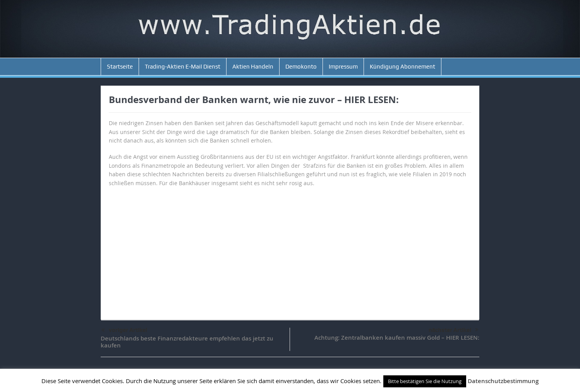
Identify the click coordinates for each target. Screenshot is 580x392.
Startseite (120, 67)
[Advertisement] (290, 249)
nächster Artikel (454, 330)
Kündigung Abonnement (402, 67)
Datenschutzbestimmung (503, 381)
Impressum (343, 67)
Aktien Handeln (253, 67)
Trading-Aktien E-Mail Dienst (183, 67)
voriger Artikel (124, 330)
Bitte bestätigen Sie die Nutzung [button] (425, 381)
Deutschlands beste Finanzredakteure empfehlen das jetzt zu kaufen (187, 342)
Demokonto (301, 67)
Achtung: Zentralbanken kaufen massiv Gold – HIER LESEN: (397, 338)
